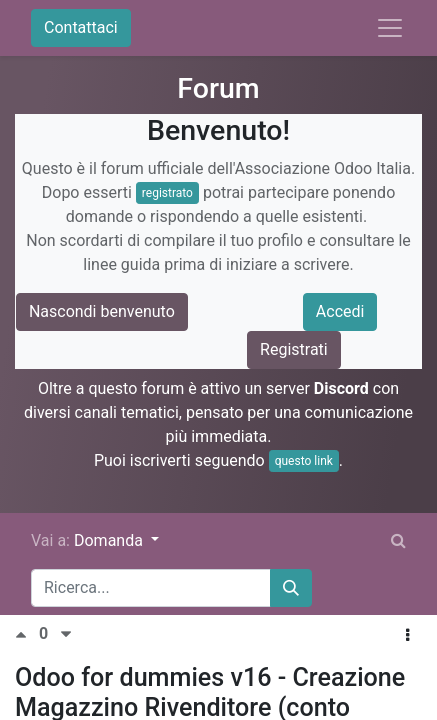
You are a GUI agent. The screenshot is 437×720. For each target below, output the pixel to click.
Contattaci (81, 27)
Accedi (340, 311)
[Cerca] (291, 588)
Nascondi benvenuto (102, 311)
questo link (304, 461)
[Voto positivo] (27, 634)
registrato (167, 193)
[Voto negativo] (66, 634)
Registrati (294, 349)
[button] (407, 636)
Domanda (110, 540)
